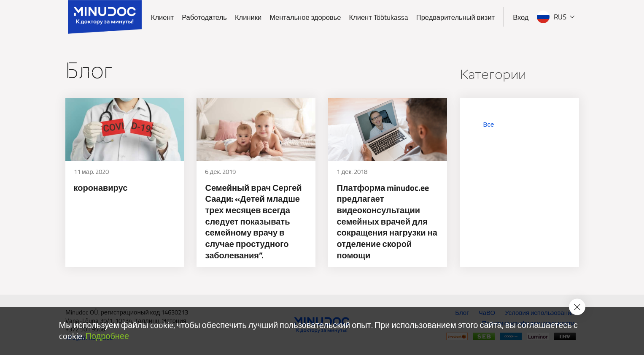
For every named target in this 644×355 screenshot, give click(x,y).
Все (489, 124)
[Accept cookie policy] (577, 307)
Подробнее (108, 336)
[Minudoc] (105, 17)
